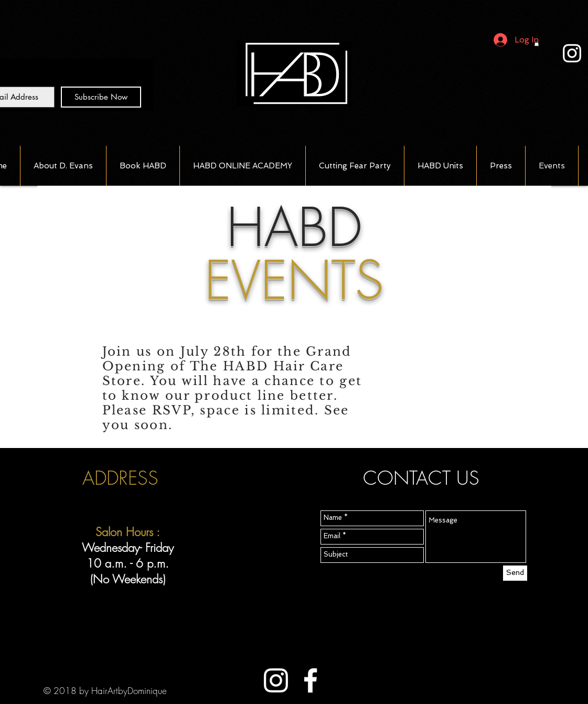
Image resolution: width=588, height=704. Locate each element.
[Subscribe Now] (101, 97)
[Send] (515, 573)
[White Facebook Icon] (311, 680)
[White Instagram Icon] (572, 53)
